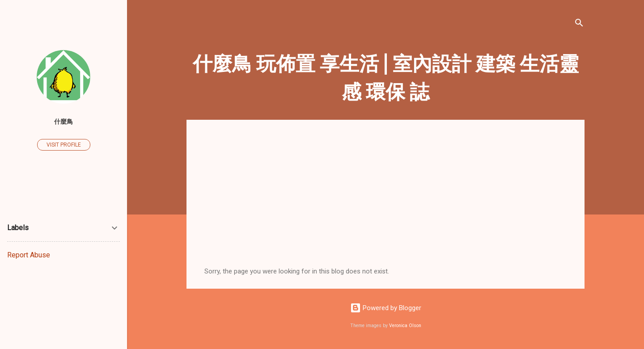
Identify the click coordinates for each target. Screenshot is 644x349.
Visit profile (64, 145)
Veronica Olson (405, 326)
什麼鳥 (64, 122)
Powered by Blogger (386, 308)
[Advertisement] (386, 200)
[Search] (579, 24)
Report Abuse (29, 255)
